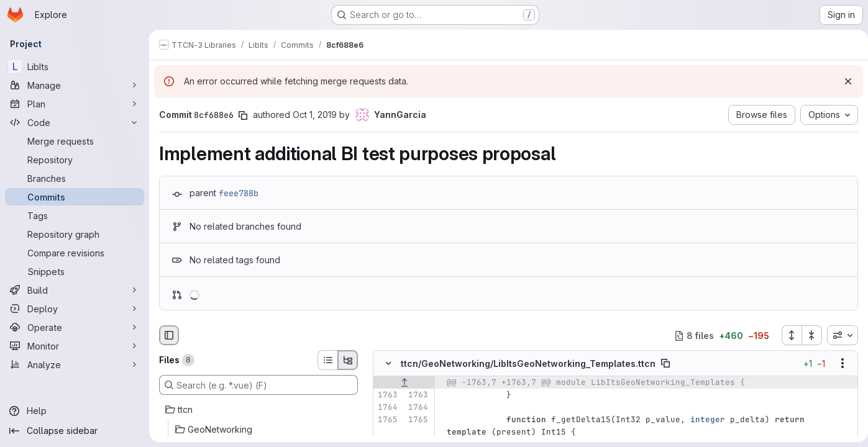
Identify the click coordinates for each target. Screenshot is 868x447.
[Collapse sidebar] (75, 431)
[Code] (75, 122)
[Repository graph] (75, 234)
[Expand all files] (787, 335)
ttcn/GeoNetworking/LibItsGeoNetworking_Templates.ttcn (528, 363)
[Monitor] (75, 346)
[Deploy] (75, 309)
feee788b (239, 193)
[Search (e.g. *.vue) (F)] (258, 385)
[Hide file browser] (169, 335)
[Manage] (75, 85)
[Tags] (75, 215)
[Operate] (75, 327)
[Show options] (838, 364)
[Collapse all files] (807, 335)
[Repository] (75, 160)
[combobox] (838, 335)
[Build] (75, 290)
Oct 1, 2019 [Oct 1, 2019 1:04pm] (315, 115)
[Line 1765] (387, 420)
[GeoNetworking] (258, 430)
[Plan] (75, 104)
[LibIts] (75, 66)
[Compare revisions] (75, 253)
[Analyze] (75, 364)
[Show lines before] (404, 383)
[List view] (327, 360)
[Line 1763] (387, 395)
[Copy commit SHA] (243, 115)
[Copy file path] (665, 364)
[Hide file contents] (388, 364)
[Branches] (75, 178)
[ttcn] (258, 410)
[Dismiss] (843, 81)
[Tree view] (348, 360)
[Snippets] (75, 271)
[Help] (75, 411)
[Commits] (75, 197)
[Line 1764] (387, 408)
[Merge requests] (75, 141)
